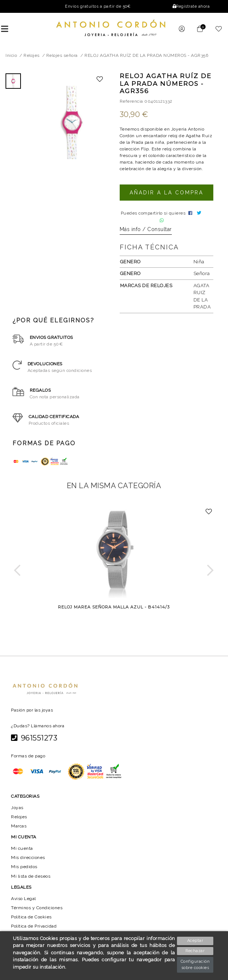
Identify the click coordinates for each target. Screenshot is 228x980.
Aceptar (196, 941)
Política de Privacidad (35, 928)
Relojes (19, 818)
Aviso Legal (24, 900)
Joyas (17, 809)
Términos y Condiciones (37, 910)
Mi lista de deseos (31, 878)
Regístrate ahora (191, 6)
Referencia (131, 101)
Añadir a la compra (166, 193)
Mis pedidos (24, 869)
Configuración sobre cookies (195, 965)
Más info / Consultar (146, 231)
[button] (17, 572)
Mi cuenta (22, 850)
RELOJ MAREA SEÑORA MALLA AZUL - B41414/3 (114, 609)
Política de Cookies (32, 919)
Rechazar (196, 951)
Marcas (19, 827)
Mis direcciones (28, 859)
